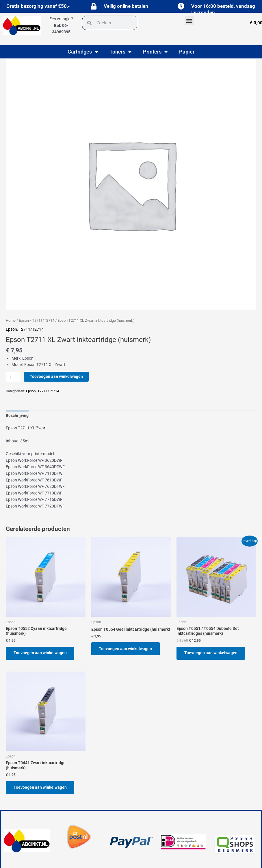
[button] (189, 20)
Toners (120, 52)
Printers (155, 52)
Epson (24, 320)
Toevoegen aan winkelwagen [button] (40, 653)
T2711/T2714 (43, 320)
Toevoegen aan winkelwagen (56, 376)
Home (11, 320)
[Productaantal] (13, 377)
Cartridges (83, 52)
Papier (187, 52)
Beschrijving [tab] (17, 415)
